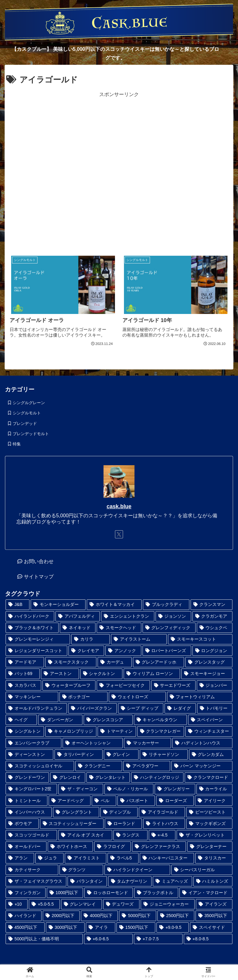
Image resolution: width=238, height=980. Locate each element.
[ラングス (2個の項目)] (130, 835)
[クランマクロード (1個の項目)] (209, 777)
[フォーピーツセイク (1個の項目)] (123, 685)
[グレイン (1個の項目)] (121, 755)
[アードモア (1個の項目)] (25, 662)
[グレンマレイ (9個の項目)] (82, 904)
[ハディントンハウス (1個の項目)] (202, 743)
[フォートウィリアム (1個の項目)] (200, 697)
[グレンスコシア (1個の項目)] (108, 720)
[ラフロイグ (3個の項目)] (112, 847)
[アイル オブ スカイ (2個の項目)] (85, 835)
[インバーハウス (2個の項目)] (29, 812)
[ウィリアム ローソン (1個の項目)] (152, 674)
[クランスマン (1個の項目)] (212, 605)
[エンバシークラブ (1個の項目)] (33, 743)
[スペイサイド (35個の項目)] (211, 927)
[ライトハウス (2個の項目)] (164, 824)
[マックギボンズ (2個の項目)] (209, 824)
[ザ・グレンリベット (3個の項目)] (205, 835)
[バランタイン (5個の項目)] (87, 881)
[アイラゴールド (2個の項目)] (162, 812)
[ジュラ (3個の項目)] (50, 858)
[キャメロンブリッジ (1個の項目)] (71, 731)
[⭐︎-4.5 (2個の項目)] (162, 835)
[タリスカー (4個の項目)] (214, 858)
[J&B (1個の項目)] (18, 605)
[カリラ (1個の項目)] (90, 639)
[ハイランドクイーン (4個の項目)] (137, 870)
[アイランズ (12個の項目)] (214, 904)
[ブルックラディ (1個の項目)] (166, 605)
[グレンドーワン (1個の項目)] (27, 777)
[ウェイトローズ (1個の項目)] (137, 697)
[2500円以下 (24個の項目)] (176, 916)
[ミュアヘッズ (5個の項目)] (172, 881)
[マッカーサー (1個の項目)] (148, 743)
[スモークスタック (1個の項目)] (71, 662)
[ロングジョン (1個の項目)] (212, 651)
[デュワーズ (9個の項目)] (121, 904)
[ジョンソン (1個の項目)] (173, 616)
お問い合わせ (39, 561)
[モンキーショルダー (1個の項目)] (58, 605)
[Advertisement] (119, 172)
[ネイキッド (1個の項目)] (78, 628)
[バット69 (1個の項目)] (23, 674)
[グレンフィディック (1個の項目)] (169, 628)
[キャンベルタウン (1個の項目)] (160, 720)
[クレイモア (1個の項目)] (86, 651)
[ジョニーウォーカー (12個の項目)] (168, 904)
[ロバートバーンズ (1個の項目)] (167, 651)
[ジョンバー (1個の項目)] (215, 685)
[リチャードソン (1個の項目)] (164, 755)
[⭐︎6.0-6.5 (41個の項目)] (108, 939)
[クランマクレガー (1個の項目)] (161, 731)
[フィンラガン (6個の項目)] (26, 893)
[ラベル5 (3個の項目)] (123, 858)
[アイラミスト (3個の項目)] (86, 858)
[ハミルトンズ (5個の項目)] (213, 881)
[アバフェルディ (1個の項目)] (78, 616)
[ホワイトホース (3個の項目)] (70, 847)
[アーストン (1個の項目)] (60, 674)
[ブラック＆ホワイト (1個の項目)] (32, 628)
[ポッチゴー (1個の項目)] (84, 697)
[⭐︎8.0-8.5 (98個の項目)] (208, 939)
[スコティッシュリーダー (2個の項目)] (72, 824)
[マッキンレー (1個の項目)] (32, 697)
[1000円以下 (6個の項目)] (65, 893)
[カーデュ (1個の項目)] (115, 662)
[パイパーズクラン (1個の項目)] (92, 708)
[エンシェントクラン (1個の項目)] (128, 616)
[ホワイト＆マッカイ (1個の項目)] (114, 605)
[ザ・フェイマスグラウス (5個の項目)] (36, 881)
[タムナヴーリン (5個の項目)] (130, 881)
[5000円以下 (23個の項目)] (137, 916)
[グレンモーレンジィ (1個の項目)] (38, 639)
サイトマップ (39, 577)
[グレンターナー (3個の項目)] (210, 847)
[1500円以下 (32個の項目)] (136, 927)
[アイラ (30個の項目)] (100, 927)
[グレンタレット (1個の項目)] (108, 777)
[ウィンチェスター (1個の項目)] (209, 731)
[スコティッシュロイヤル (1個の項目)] (40, 766)
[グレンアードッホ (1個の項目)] (159, 662)
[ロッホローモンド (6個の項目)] (109, 893)
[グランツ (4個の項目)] (82, 870)
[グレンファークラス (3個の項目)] (159, 847)
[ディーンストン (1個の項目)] (29, 755)
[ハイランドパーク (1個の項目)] (30, 616)
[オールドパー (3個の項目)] (26, 847)
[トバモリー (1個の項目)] (215, 708)
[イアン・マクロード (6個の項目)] (206, 893)
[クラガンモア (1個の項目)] (212, 616)
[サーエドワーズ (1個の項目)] (173, 685)
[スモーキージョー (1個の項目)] (207, 674)
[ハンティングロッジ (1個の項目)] (157, 777)
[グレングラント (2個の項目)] (76, 812)
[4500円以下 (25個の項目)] (25, 927)
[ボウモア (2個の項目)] (22, 824)
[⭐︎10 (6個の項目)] (17, 904)
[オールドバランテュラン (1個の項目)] (36, 708)
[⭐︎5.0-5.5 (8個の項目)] (44, 904)
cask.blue (119, 506)
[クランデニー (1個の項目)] (99, 766)
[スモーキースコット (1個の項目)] (200, 639)
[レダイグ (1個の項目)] (180, 708)
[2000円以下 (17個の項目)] (61, 916)
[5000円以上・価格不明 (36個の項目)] (44, 939)
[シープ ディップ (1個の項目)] (141, 708)
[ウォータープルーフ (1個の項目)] (69, 685)
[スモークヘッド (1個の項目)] (119, 628)
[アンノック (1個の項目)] (123, 651)
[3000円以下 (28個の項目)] (65, 927)
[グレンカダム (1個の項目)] (211, 755)
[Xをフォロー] (119, 534)
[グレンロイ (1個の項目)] (68, 777)
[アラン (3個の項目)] (20, 858)
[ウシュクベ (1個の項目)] (215, 628)
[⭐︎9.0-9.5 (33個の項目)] (173, 927)
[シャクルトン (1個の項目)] (101, 674)
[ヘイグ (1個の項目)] (21, 720)
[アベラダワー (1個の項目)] (147, 766)
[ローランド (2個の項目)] (123, 824)
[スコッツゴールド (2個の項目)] (31, 835)
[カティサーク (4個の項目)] (32, 870)
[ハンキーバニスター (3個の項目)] (167, 858)
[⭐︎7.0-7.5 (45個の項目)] (158, 939)
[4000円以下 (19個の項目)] (99, 916)
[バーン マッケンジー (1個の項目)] (202, 766)
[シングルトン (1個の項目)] (25, 731)
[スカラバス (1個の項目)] (23, 685)
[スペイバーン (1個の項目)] (210, 720)
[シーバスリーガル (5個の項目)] (202, 870)
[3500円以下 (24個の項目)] (214, 916)
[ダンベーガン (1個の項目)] (60, 720)
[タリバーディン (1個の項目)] (78, 755)
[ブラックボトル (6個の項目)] (156, 893)
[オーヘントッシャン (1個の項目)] (93, 743)
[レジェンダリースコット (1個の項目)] (36, 651)
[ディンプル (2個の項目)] (119, 812)
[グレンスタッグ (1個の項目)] (209, 662)
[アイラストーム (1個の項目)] (139, 639)
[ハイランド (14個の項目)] (24, 916)
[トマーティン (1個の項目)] (117, 731)
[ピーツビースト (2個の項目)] (209, 812)
